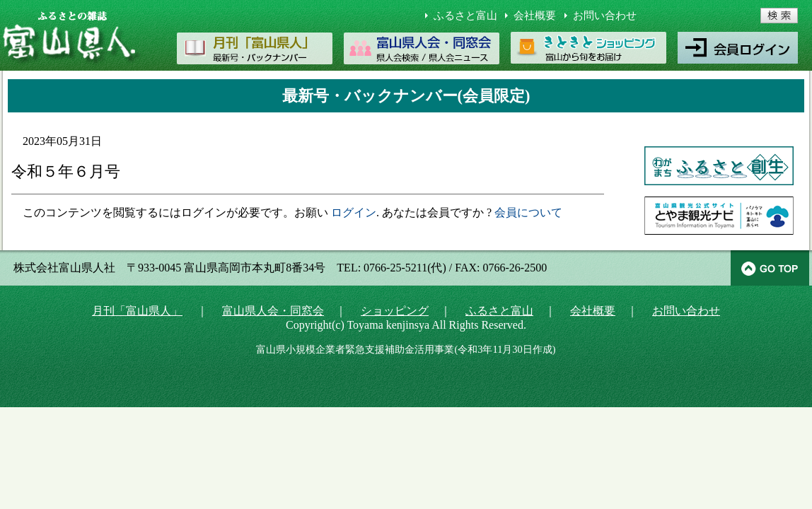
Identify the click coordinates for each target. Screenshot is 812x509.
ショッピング (395, 311)
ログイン (354, 212)
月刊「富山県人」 (137, 311)
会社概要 (535, 16)
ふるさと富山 (465, 16)
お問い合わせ (605, 16)
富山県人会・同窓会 (273, 311)
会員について (528, 212)
